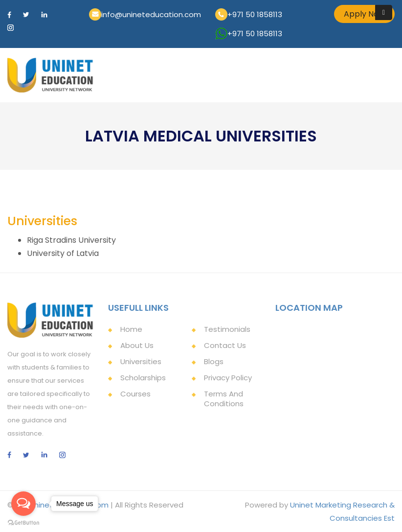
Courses (135, 394)
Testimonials (227, 329)
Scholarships (143, 378)
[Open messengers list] (23, 504)
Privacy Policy (228, 378)
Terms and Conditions (224, 399)
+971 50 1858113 (255, 14)
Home (131, 329)
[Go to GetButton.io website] (23, 522)
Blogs (214, 361)
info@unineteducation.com (151, 14)
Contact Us (225, 345)
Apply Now (364, 14)
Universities (141, 361)
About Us (137, 345)
